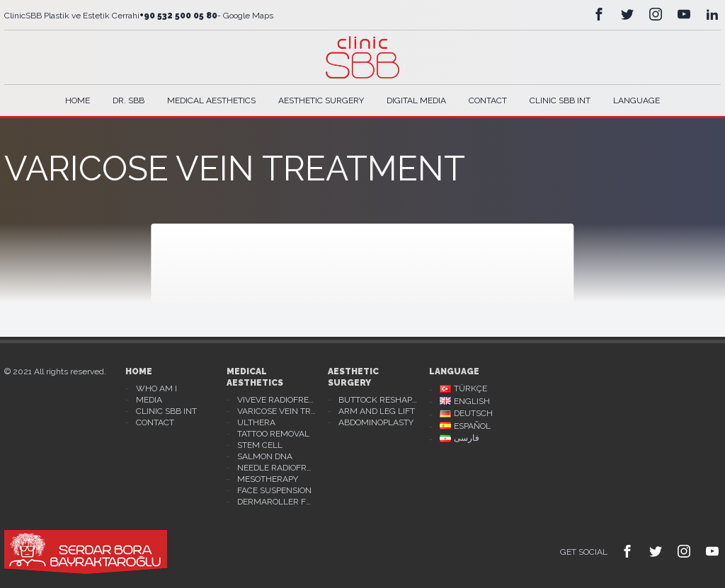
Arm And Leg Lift (377, 411)
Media (149, 400)
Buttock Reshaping (378, 400)
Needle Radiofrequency (277, 468)
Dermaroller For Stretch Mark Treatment (277, 502)
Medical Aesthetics (211, 100)
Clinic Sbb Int (166, 411)
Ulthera (256, 422)
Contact (488, 100)
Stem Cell (260, 445)
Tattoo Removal (273, 434)
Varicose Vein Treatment (277, 411)
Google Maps (247, 16)
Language (636, 100)
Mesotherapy (268, 479)
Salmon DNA (265, 456)
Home (78, 100)
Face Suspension (274, 490)
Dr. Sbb (129, 100)
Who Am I (156, 388)
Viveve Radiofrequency (277, 400)
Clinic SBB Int (560, 100)
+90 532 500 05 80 (178, 16)
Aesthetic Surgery (321, 100)
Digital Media (416, 100)
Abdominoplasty (376, 422)
